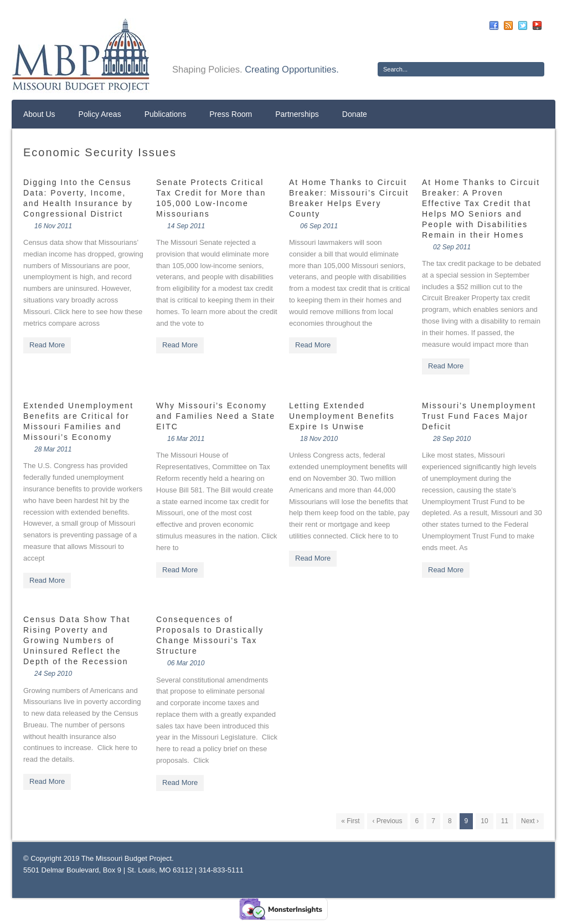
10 (484, 821)
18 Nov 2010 (319, 439)
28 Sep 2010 (452, 439)
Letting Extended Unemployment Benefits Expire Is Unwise (342, 416)
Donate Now (504, 47)
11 (505, 821)
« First (350, 821)
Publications (166, 114)
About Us (39, 114)
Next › (530, 821)
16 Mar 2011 (186, 439)
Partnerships (297, 114)
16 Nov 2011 (53, 226)
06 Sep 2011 (319, 226)
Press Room (231, 114)
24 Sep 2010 (53, 674)
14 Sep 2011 (186, 226)
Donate (355, 114)
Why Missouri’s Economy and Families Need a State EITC (216, 416)
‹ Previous (387, 821)
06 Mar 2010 (186, 663)
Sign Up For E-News (419, 47)
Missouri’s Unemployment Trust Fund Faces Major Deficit (479, 416)
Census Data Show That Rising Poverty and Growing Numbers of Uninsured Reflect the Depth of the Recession (77, 640)
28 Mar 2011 (53, 449)
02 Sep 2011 (452, 247)
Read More (47, 345)
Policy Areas (100, 114)
